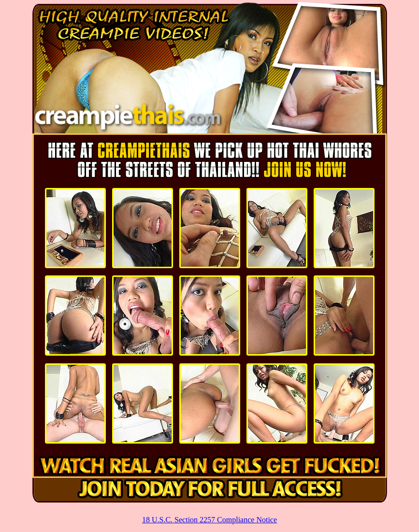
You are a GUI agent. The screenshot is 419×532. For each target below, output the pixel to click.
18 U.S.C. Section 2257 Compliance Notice (209, 520)
